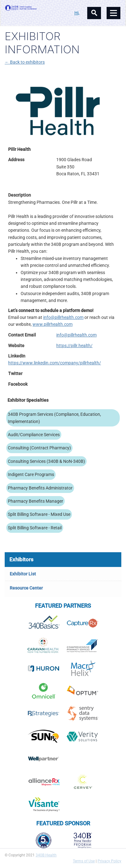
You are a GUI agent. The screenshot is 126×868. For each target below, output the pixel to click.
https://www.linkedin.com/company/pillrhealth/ (55, 363)
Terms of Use (84, 861)
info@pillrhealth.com (63, 317)
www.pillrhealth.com (53, 324)
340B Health (46, 855)
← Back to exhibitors (25, 62)
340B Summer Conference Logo (34, 8)
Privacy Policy (109, 861)
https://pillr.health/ (74, 346)
